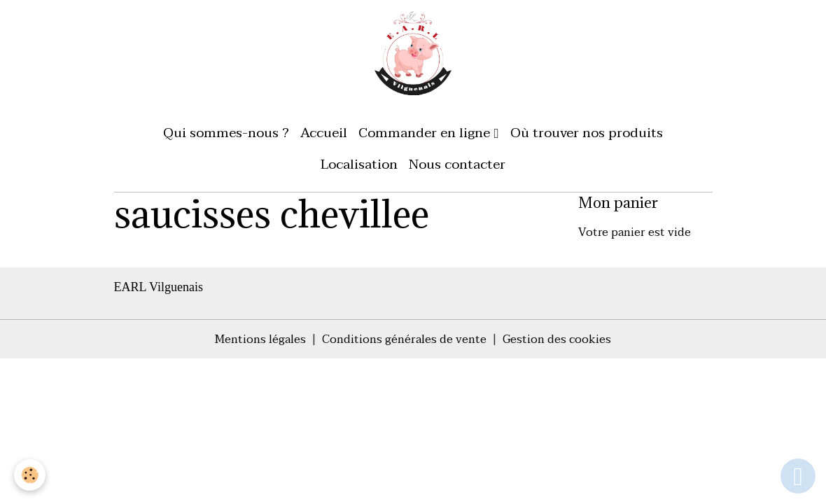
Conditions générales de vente (404, 339)
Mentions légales (260, 339)
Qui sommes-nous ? (226, 133)
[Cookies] (30, 475)
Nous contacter (457, 164)
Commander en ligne (426, 133)
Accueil (324, 133)
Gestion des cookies (557, 339)
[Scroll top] (798, 476)
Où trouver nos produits (587, 133)
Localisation (359, 164)
